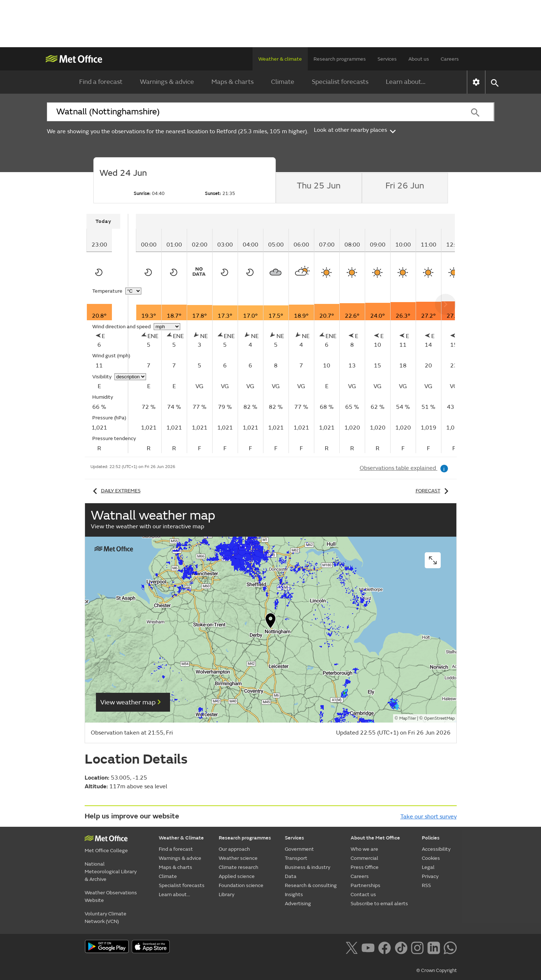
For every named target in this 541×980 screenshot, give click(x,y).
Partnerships (366, 885)
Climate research (239, 867)
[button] (271, 622)
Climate (283, 82)
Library (227, 894)
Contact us (363, 894)
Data (291, 876)
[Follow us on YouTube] (368, 947)
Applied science (237, 876)
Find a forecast (101, 82)
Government (299, 849)
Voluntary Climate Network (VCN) (106, 918)
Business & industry (308, 867)
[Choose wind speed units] (167, 327)
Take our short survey (429, 817)
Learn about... (406, 82)
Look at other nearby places (356, 130)
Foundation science (241, 885)
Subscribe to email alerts (379, 904)
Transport (296, 858)
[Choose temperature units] (133, 291)
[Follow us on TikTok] (401, 947)
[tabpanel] (108, 334)
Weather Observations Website (111, 896)
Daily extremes (116, 491)
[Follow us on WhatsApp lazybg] (450, 947)
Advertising (298, 904)
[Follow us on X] (352, 947)
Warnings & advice (167, 82)
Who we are (364, 849)
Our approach (234, 849)
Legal (428, 867)
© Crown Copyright (437, 971)
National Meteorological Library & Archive (111, 872)
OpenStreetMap (439, 718)
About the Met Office (375, 838)
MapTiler (408, 718)
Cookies (431, 858)
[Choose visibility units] (130, 377)
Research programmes (340, 59)
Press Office (365, 867)
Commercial (364, 858)
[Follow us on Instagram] (417, 947)
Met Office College (106, 851)
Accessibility (436, 849)
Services (387, 59)
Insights (294, 894)
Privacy (430, 876)
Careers (450, 59)
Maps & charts (233, 82)
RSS (426, 885)
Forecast (433, 491)
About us (419, 59)
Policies (431, 838)
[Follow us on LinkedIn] (434, 947)
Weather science (238, 858)
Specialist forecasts (340, 82)
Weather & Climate (181, 838)
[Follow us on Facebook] (385, 947)
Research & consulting (311, 885)
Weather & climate (280, 59)
